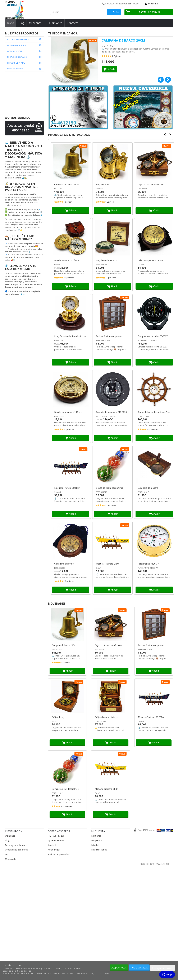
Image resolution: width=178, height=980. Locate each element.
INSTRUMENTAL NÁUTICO (18, 45)
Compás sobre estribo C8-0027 (153, 336)
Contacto (73, 23)
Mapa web (10, 859)
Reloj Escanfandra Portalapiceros (70, 336)
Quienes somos (56, 840)
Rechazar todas (139, 968)
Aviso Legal (54, 850)
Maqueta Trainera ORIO (107, 564)
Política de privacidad (59, 854)
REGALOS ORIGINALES (17, 57)
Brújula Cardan (103, 185)
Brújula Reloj (58, 717)
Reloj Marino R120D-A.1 (149, 564)
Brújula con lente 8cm (106, 260)
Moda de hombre (15, 69)
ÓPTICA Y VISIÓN (14, 51)
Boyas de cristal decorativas (109, 488)
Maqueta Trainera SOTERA (67, 488)
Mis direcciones (99, 850)
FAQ (7, 854)
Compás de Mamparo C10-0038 (111, 412)
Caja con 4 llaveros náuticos (151, 185)
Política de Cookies (22, 971)
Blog (21, 23)
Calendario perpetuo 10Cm (151, 260)
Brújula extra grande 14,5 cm (68, 412)
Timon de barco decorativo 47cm (154, 412)
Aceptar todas (119, 968)
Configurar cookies (163, 968)
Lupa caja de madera (148, 488)
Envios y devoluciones (16, 845)
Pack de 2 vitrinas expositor (109, 336)
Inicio (11, 23)
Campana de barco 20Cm (123, 40)
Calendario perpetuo (64, 564)
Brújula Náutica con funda (67, 260)
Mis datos (96, 845)
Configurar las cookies (99, 973)
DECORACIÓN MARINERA (18, 39)
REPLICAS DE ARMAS (16, 63)
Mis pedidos (97, 840)
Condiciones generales (16, 850)
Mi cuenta (153, 4)
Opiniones (56, 23)
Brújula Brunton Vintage (106, 717)
